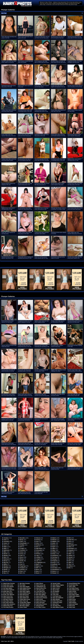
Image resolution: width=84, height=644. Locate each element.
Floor (21, 571)
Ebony (22, 559)
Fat (21, 562)
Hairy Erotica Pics (41, 588)
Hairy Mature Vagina (58, 585)
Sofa (70, 541)
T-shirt (70, 552)
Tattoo (70, 559)
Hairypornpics (40, 606)
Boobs (6, 569)
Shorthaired (55, 569)
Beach (6, 554)
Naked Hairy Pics (8, 606)
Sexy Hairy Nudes (25, 587)
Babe (5, 547)
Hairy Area (72, 606)
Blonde (6, 566)
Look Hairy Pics (41, 591)
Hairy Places (40, 583)
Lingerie (38, 559)
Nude (54, 543)
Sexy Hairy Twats (8, 601)
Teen (70, 561)
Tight (70, 562)
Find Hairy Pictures (41, 604)
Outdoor (54, 552)
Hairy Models (56, 599)
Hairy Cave (72, 607)
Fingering (23, 566)
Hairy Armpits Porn (41, 596)
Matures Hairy (73, 593)
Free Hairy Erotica (8, 607)
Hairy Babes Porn (25, 590)
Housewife (39, 550)
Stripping (71, 550)
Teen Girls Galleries (9, 590)
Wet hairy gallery (41, 595)
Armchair (6, 541)
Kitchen (38, 554)
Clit (21, 547)
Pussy (54, 562)
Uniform (71, 566)
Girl (21, 573)
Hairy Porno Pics (8, 596)
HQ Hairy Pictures (8, 599)
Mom (37, 571)
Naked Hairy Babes (74, 596)
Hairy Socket (73, 591)
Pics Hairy (23, 585)
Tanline (70, 555)
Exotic (22, 561)
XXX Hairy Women (25, 604)
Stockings (71, 548)
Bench (6, 561)
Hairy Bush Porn (24, 595)
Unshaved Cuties (57, 602)
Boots (6, 571)
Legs (37, 555)
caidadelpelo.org (41, 587)
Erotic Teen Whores (9, 595)
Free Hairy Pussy (74, 588)
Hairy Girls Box (40, 602)
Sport (70, 543)
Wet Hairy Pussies (25, 583)
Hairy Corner (56, 588)
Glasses (38, 538)
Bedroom (6, 559)
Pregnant (55, 561)
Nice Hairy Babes (8, 593)
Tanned (70, 557)
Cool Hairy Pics (57, 596)
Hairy (38, 543)
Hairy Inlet (72, 598)
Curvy (22, 554)
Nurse (54, 545)
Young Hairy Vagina (25, 602)
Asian (5, 543)
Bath (5, 548)
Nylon (54, 547)
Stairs (70, 547)
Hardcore (39, 545)
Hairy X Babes (57, 587)
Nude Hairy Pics (8, 591)
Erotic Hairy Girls (57, 601)
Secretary (55, 568)
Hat (37, 547)
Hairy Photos (73, 602)
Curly (21, 552)
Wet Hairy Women (41, 593)
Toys (70, 564)
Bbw (5, 552)
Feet (21, 564)
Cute (21, 555)
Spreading (71, 545)
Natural (54, 540)
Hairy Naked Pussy (25, 593)
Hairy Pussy (39, 599)
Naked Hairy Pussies (9, 583)
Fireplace (23, 568)
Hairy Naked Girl (24, 598)
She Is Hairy (56, 590)
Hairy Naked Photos (25, 588)
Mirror (38, 569)
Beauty (6, 555)
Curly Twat (56, 595)
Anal (5, 540)
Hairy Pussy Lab (41, 585)
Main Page (4, 13)
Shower (54, 573)
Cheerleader (23, 543)
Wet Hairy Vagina (24, 606)
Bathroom (7, 550)
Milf (37, 568)
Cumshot (23, 550)
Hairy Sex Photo (24, 596)
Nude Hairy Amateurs (9, 604)
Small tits (71, 540)
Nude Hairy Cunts (8, 585)
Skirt (70, 538)
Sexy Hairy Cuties (74, 595)
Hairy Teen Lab (24, 601)
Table (70, 554)
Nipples (54, 541)
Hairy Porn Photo (41, 601)
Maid (37, 564)
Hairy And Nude (73, 604)
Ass (5, 545)
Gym (37, 541)
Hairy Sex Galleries (58, 598)
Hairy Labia (72, 587)
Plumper (55, 559)
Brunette (22, 538)
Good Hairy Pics (74, 585)
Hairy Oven (56, 604)
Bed (5, 557)
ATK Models (56, 591)
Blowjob (6, 568)
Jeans (38, 552)
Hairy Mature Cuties (58, 607)
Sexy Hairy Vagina (25, 591)
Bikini (5, 564)
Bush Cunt (56, 593)
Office (54, 548)
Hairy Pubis (72, 601)
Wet (69, 568)
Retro (54, 566)
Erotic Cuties (23, 607)
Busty (22, 540)
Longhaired (39, 562)
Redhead (55, 564)
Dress (22, 557)
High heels (39, 548)
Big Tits (6, 562)
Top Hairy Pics (57, 606)
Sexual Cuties (56, 583)
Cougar (22, 548)
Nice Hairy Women (8, 602)
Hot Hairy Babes (8, 588)
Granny (38, 540)
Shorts (54, 571)
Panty (54, 554)
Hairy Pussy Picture (42, 598)
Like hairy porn (40, 590)
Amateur (6, 538)
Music (38, 573)
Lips (37, 561)
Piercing (54, 557)
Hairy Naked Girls (8, 598)
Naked (54, 538)
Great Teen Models (8, 587)
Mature (38, 566)
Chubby (22, 545)
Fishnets (22, 569)
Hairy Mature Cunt (74, 590)
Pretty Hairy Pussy (25, 599)
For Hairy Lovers (41, 607)
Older (54, 550)
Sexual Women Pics (75, 583)
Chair (21, 541)
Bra (5, 573)
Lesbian (38, 557)
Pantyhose (55, 555)
